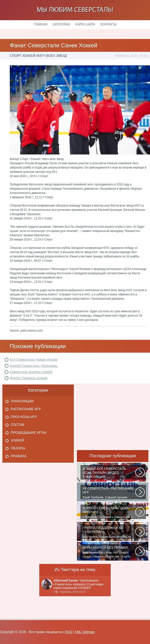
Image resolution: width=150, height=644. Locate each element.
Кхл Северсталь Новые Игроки (34, 360)
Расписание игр (26, 409)
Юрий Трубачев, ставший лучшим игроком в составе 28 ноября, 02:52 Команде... (109, 493)
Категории (61, 25)
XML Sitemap (85, 632)
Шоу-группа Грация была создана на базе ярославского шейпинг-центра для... (109, 532)
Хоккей (17, 440)
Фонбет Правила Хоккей (28, 378)
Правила (19, 456)
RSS (69, 632)
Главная (41, 25)
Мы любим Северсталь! (75, 10)
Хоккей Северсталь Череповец (34, 366)
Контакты (108, 25)
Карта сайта (85, 25)
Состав (17, 425)
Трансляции (22, 401)
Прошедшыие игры (29, 433)
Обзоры (18, 448)
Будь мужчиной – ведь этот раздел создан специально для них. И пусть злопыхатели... (109, 552)
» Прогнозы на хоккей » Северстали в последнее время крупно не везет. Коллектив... (109, 513)
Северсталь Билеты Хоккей (31, 372)
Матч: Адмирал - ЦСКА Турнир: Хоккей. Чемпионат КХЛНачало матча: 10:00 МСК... (109, 473)
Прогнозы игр (24, 417)
